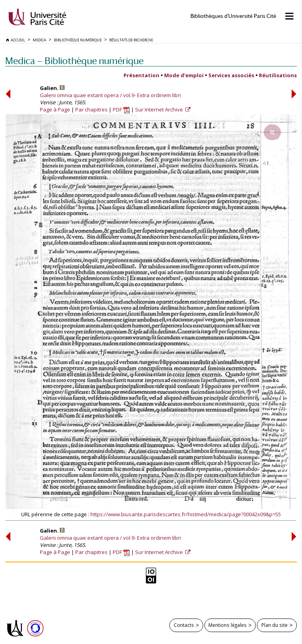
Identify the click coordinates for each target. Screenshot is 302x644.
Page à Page (55, 109)
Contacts (184, 625)
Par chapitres (91, 109)
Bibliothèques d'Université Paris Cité (233, 16)
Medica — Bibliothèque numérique (74, 61)
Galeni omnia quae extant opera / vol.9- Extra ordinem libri (110, 95)
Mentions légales (227, 625)
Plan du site (275, 625)
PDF (121, 109)
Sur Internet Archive (160, 109)
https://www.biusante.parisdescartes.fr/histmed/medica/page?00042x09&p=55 (186, 514)
